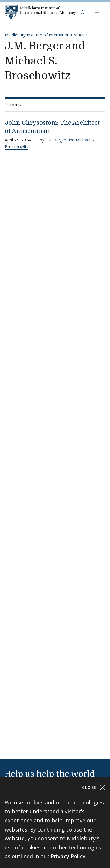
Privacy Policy (68, 856)
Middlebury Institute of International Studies (46, 35)
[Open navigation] (98, 12)
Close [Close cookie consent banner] (94, 788)
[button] (83, 12)
